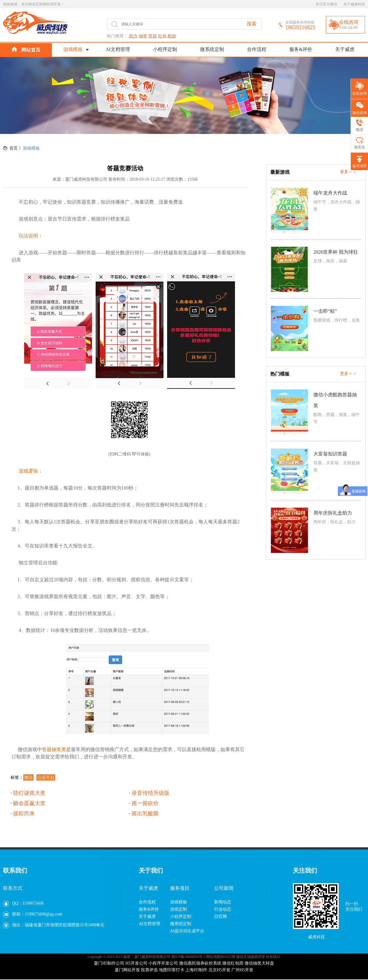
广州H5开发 (242, 970)
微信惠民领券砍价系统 (200, 963)
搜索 (252, 24)
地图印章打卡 (172, 970)
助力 (133, 36)
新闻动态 (223, 902)
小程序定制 (165, 49)
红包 (162, 36)
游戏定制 (179, 909)
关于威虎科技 (354, 4)
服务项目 (180, 888)
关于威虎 (345, 49)
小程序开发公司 (163, 963)
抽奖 (143, 36)
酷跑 (172, 36)
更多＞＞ (348, 172)
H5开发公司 (136, 963)
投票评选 (149, 970)
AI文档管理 (118, 49)
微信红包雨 (233, 963)
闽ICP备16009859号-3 (188, 957)
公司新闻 (224, 888)
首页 (14, 148)
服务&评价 (301, 49)
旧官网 (220, 917)
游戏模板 (73, 49)
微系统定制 (212, 49)
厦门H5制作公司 (109, 963)
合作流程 (257, 49)
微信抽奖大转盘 (259, 963)
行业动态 (223, 909)
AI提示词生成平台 (187, 931)
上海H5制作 (196, 970)
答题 (153, 36)
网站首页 (26, 49)
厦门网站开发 (127, 970)
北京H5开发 (219, 970)
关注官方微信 (326, 4)
